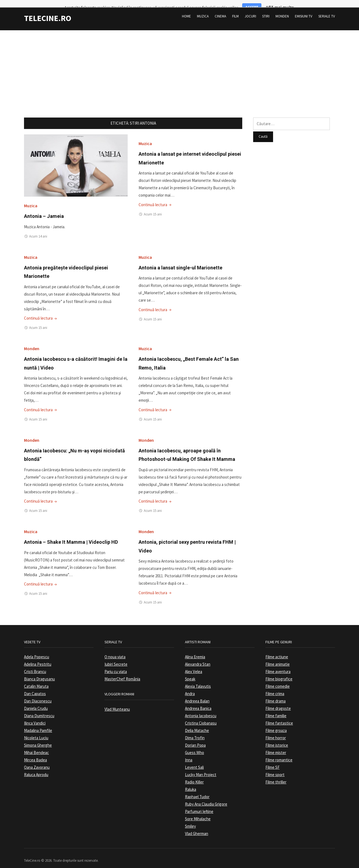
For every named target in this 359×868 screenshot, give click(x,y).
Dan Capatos (35, 687)
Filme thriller (276, 775)
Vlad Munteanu (117, 702)
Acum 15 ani (153, 207)
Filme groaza (276, 724)
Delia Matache (197, 724)
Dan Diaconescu (38, 694)
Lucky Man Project (201, 768)
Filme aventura (278, 665)
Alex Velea (194, 665)
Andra (190, 687)
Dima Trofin (195, 731)
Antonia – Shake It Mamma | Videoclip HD (71, 535)
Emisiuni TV (304, 9)
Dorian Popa (195, 738)
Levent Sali (194, 760)
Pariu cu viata (116, 665)
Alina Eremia (195, 650)
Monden (282, 9)
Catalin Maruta (36, 679)
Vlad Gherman (197, 827)
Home (186, 9)
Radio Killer (194, 775)
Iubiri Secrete (116, 657)
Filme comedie (278, 679)
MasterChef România (122, 672)
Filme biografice (279, 672)
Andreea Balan (197, 694)
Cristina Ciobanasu (201, 716)
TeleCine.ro (48, 11)
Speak (190, 672)
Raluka (191, 783)
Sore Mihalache (198, 812)
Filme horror (276, 731)
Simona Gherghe (38, 738)
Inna (189, 753)
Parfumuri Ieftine (199, 805)
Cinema (220, 9)
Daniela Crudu (36, 702)
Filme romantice (279, 753)
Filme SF (273, 760)
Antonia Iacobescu (201, 709)
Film (235, 9)
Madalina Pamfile (38, 724)
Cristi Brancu (35, 665)
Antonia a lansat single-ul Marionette (180, 261)
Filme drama (276, 694)
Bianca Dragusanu (39, 672)
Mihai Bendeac (36, 746)
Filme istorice (277, 738)
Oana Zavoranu (37, 760)
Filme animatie (278, 657)
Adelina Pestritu (38, 657)
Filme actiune (277, 650)
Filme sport (275, 768)
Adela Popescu (37, 650)
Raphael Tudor (197, 790)
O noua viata (115, 650)
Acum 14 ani (38, 229)
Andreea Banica (198, 702)
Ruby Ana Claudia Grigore (206, 797)
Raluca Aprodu (36, 768)
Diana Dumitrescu (39, 709)
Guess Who (195, 746)
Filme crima (275, 687)
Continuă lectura (155, 198)
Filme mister (276, 746)
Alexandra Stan (198, 657)
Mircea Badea (35, 753)
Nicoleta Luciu (36, 731)
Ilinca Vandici (35, 716)
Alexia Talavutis (198, 679)
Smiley (190, 819)
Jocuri (250, 9)
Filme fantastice (279, 716)
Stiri (266, 9)
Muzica (203, 9)
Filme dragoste (278, 702)
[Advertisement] (179, 61)
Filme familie (276, 709)
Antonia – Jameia (44, 209)
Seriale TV (327, 9)
